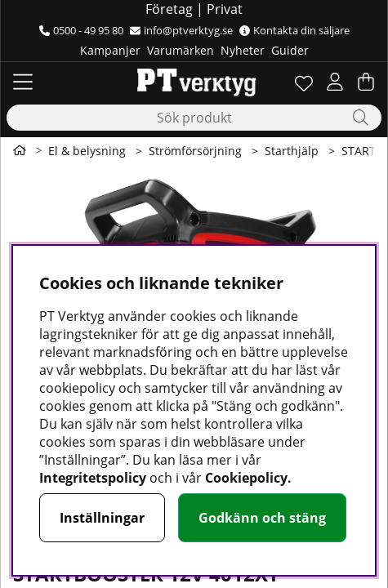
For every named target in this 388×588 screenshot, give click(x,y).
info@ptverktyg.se (181, 30)
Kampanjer (110, 50)
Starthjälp (292, 151)
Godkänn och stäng (262, 518)
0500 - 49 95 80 (81, 30)
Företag (169, 9)
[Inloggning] (335, 82)
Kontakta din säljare (294, 30)
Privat (225, 9)
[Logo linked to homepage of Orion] (194, 82)
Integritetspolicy (93, 478)
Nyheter (243, 50)
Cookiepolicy (246, 478)
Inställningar (102, 518)
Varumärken (181, 50)
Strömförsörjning (195, 151)
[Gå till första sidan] (20, 150)
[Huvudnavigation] (23, 82)
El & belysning (87, 151)
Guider (290, 50)
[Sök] (194, 118)
